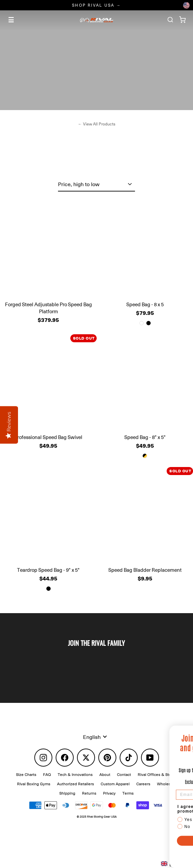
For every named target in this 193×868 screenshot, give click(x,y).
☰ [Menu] (11, 20)
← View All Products (96, 124)
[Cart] (182, 20)
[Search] (170, 20)
